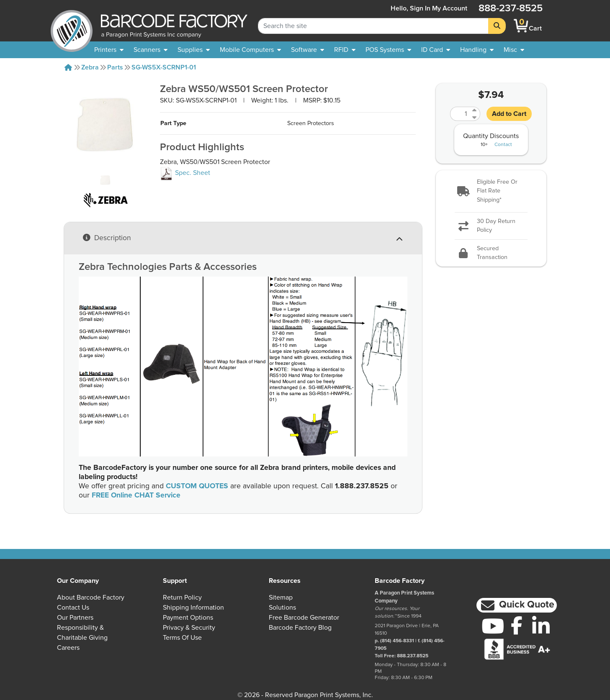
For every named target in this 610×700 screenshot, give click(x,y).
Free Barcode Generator (304, 618)
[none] (514, 50)
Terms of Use (182, 638)
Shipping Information (193, 608)
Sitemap (281, 597)
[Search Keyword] (373, 26)
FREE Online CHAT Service (136, 495)
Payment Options (188, 618)
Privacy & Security (189, 628)
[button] (491, 191)
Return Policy (182, 597)
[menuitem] (109, 50)
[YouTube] (493, 626)
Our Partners (75, 618)
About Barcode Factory (91, 597)
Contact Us (73, 608)
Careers (68, 648)
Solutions (282, 608)
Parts (115, 67)
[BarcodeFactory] (72, 26)
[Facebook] (517, 625)
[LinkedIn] (541, 626)
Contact (503, 145)
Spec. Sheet (185, 173)
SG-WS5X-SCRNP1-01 (164, 67)
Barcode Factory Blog (300, 628)
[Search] (497, 26)
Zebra (90, 67)
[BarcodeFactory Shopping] (521, 26)
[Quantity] (460, 114)
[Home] (68, 67)
